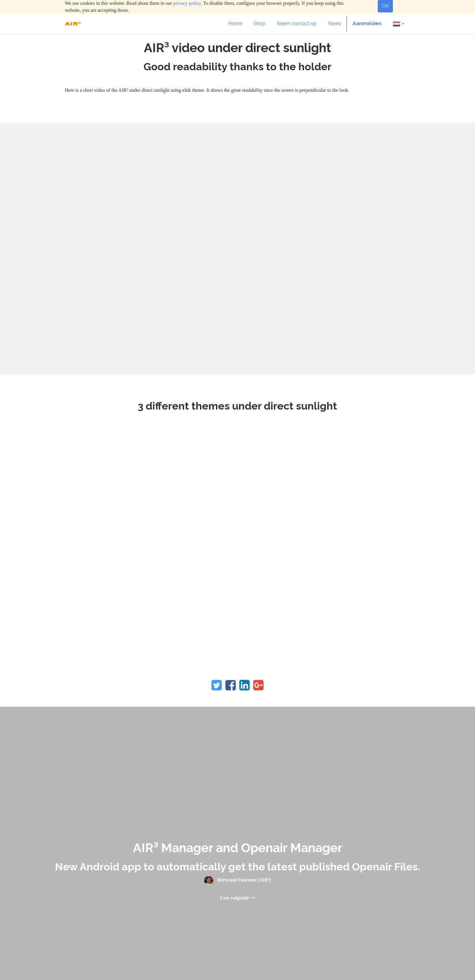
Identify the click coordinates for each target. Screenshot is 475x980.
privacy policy (187, 3)
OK (385, 6)
